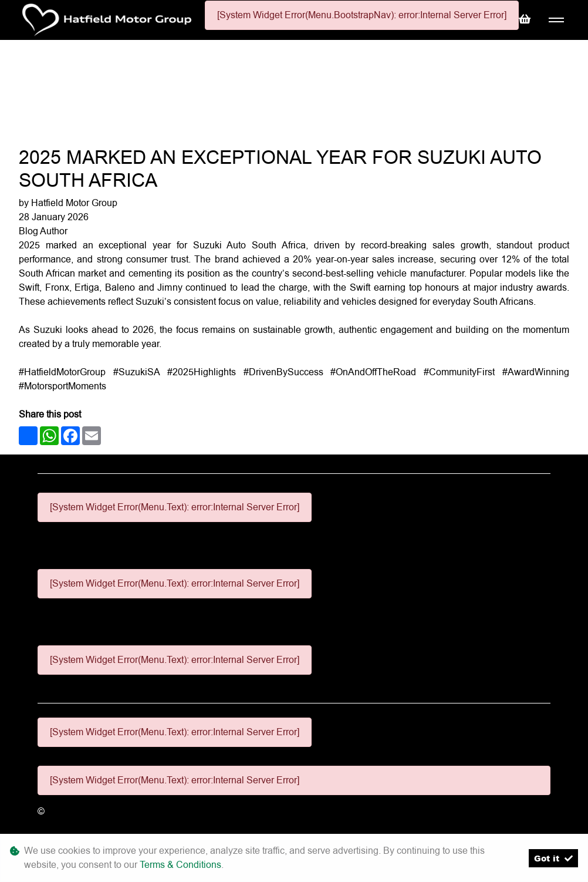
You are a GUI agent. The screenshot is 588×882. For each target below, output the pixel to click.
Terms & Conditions (180, 865)
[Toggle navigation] (556, 20)
